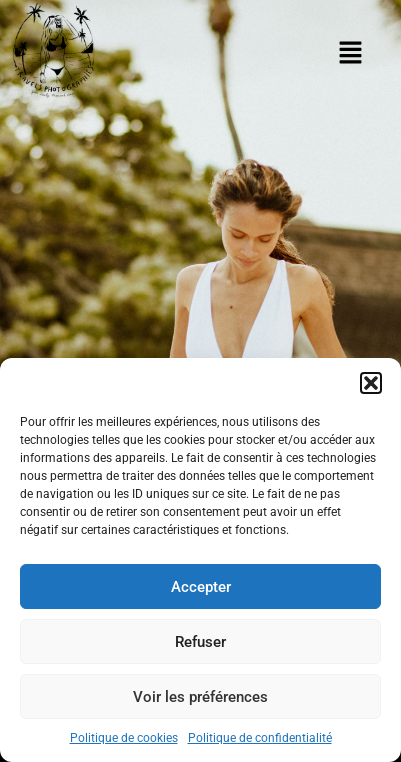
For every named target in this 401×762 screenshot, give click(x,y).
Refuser (200, 642)
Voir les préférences (200, 697)
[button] (371, 383)
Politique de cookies (124, 738)
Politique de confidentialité (260, 738)
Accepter (201, 587)
